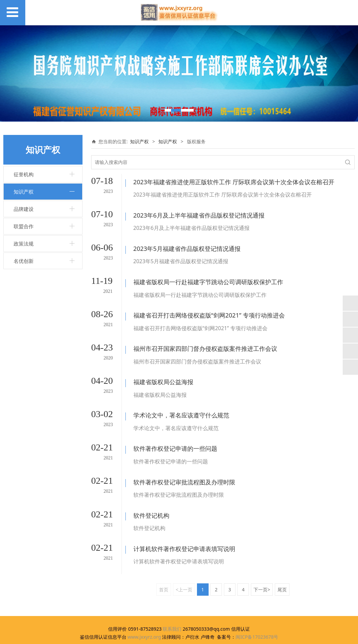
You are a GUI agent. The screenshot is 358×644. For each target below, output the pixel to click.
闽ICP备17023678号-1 (179, 636)
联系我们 (172, 593)
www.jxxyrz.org (144, 601)
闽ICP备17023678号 (257, 601)
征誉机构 (24, 174)
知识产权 (24, 192)
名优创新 (24, 261)
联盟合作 (24, 226)
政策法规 (24, 244)
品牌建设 (24, 209)
